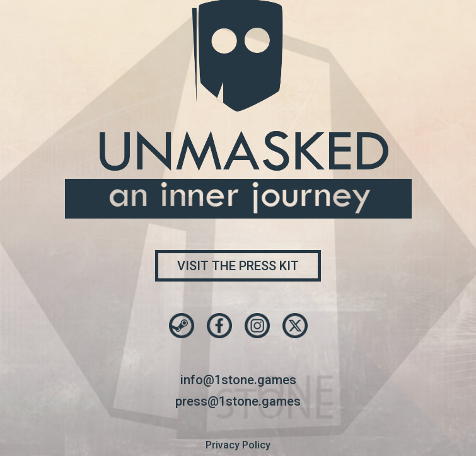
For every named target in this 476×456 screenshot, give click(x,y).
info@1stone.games (238, 380)
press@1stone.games (238, 401)
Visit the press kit (238, 266)
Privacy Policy (238, 445)
